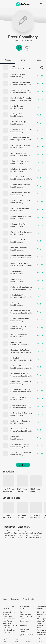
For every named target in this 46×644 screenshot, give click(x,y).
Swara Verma (7, 617)
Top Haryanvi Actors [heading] (26, 608)
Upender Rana (16, 392)
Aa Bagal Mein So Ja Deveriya (22, 137)
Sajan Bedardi (16, 279)
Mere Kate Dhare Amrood (20, 248)
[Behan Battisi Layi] (36, 507)
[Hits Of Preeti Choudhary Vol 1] (36, 481)
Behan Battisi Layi (36, 515)
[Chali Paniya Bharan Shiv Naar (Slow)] (22, 507)
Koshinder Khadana (17, 297)
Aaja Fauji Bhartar (17, 271)
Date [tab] (23, 60)
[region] (23, 599)
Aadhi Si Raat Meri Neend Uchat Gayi (25, 185)
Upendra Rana (16, 85)
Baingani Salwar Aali (18, 224)
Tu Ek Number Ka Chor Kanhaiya (23, 413)
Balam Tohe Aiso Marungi (20, 161)
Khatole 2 (41, 612)
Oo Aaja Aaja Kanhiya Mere (21, 382)
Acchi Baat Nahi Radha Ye (20, 82)
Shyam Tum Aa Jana (18, 437)
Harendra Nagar (16, 344)
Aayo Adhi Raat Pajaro (19, 122)
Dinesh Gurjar (15, 140)
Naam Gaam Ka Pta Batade (20, 350)
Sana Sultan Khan (26, 617)
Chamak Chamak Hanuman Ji (21, 319)
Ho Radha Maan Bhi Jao (19, 374)
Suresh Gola (15, 352)
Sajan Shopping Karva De (20, 193)
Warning (40, 626)
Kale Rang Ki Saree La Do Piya (22, 169)
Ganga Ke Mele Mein (18, 153)
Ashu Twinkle (7, 621)
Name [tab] (38, 60)
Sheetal (23, 612)
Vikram (23, 619)
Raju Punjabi (7, 632)
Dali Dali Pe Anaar (17, 106)
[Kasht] (8, 507)
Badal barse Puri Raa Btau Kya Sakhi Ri (25, 200)
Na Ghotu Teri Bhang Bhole (21, 311)
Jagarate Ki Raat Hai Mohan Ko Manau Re (26, 452)
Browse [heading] (23, 626)
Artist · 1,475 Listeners (23, 41)
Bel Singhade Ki (16, 114)
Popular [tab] (8, 60)
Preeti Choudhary (23, 37)
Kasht (13, 67)
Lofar (39, 628)
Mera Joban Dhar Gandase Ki (22, 232)
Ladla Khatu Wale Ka (18, 74)
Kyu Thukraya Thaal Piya (20, 445)
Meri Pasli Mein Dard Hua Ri (21, 145)
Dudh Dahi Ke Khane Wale (20, 263)
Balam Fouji (15, 303)
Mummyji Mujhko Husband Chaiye (23, 216)
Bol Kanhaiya (15, 358)
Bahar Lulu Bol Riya (18, 295)
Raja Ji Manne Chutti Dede (21, 326)
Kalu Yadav (14, 266)
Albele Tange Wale (18, 177)
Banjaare (6, 614)
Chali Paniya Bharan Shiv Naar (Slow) (22, 515)
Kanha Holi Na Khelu (18, 405)
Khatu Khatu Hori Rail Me (20, 240)
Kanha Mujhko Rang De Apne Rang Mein (26, 421)
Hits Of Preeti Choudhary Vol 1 (36, 489)
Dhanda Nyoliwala (9, 619)
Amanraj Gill (15, 69)
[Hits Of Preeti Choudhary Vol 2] (22, 481)
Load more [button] (23, 465)
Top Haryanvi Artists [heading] (9, 608)
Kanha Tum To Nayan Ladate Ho (23, 397)
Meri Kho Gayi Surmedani (20, 208)
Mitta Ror (6, 628)
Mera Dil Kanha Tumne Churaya (23, 98)
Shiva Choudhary (9, 630)
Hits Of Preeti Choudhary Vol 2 (22, 489)
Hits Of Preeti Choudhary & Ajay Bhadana (8, 489)
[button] (27, 48)
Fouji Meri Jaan (16, 342)
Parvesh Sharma (29, 447)
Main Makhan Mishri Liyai (20, 429)
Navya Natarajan (26, 614)
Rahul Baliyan (28, 179)
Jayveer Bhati (29, 368)
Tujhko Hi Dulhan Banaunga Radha (24, 256)
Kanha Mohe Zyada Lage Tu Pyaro (23, 287)
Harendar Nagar (29, 155)
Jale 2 (39, 617)
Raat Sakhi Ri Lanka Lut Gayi (21, 130)
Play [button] (19, 48)
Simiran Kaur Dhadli (10, 626)
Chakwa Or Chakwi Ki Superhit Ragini (25, 366)
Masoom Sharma (9, 612)
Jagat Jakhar (25, 621)
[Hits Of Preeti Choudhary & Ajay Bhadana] (8, 481)
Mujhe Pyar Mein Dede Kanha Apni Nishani (27, 90)
